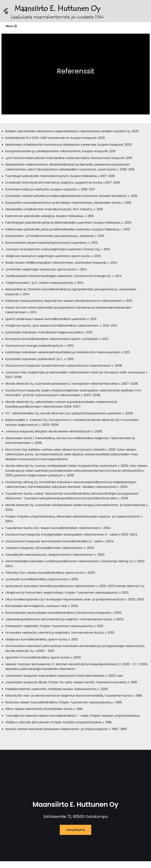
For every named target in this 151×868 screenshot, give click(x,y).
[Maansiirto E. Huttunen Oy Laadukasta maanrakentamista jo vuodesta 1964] (53, 11)
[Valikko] (11, 26)
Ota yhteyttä (75, 832)
